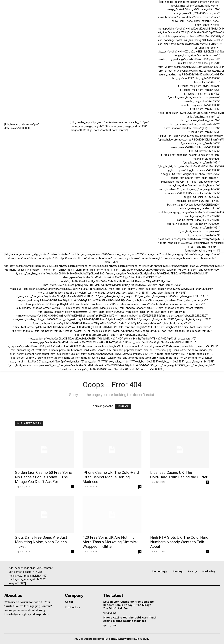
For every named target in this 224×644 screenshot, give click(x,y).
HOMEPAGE (123, 406)
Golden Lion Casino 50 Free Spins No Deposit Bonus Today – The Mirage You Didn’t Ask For (43, 477)
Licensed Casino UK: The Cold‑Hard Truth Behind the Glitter (179, 475)
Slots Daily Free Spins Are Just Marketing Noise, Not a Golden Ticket (41, 542)
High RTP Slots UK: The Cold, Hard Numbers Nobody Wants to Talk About (179, 542)
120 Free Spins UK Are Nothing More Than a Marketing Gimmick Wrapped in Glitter (110, 542)
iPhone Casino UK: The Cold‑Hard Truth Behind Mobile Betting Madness (111, 477)
